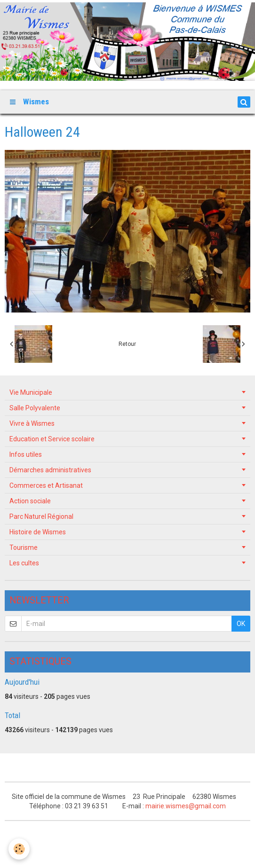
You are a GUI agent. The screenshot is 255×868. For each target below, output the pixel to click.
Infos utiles (26, 454)
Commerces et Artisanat (46, 485)
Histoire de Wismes (38, 532)
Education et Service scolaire (52, 439)
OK (241, 624)
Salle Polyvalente (35, 408)
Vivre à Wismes (32, 423)
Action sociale (30, 501)
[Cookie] (19, 849)
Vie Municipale (31, 392)
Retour (127, 344)
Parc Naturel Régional (41, 516)
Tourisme (24, 547)
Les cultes (24, 563)
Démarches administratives (50, 470)
